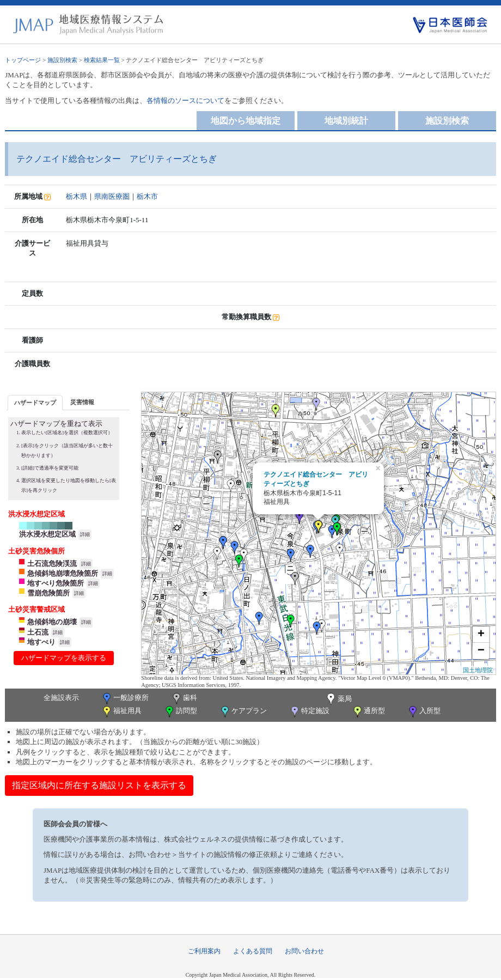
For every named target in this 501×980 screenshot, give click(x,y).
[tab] (35, 402)
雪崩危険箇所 (48, 593)
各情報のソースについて (185, 101)
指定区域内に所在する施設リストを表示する (99, 785)
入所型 (424, 712)
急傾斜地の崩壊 (52, 622)
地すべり (41, 642)
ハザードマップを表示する (64, 658)
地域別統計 (346, 121)
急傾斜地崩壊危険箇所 (63, 573)
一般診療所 (125, 699)
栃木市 (147, 196)
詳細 (85, 534)
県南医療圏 (112, 196)
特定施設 (309, 712)
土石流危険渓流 (52, 564)
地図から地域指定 (246, 121)
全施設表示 (61, 698)
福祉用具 (121, 712)
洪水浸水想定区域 (47, 534)
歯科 (184, 699)
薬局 (338, 699)
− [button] (481, 651)
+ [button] (481, 635)
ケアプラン (243, 712)
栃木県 (77, 196)
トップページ (23, 60)
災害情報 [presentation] (82, 402)
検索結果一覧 (102, 60)
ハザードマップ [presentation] (35, 403)
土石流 (38, 632)
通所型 (368, 712)
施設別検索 (62, 60)
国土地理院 (478, 670)
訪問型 (180, 712)
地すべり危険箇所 (56, 583)
